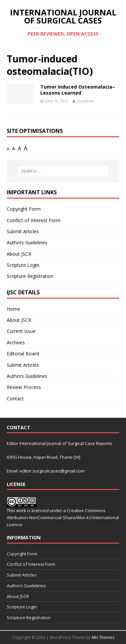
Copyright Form (24, 209)
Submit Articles (23, 231)
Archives (16, 342)
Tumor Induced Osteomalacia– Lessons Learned (78, 90)
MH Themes (103, 637)
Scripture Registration (30, 276)
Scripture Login (23, 265)
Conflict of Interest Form (34, 220)
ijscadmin (86, 101)
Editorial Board (23, 354)
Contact (15, 399)
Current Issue (21, 331)
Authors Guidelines (27, 242)
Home (13, 309)
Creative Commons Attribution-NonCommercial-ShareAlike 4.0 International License (63, 517)
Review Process (24, 387)
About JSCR (19, 254)
